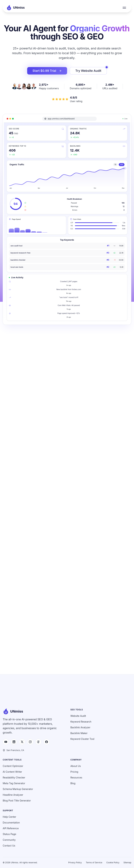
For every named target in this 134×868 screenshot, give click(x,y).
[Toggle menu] (124, 8)
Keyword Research (81, 722)
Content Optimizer (13, 766)
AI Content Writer (12, 772)
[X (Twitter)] (22, 742)
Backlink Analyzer (80, 727)
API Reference (11, 828)
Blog (73, 783)
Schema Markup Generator (18, 789)
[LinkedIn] (14, 742)
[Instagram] (30, 742)
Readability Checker (14, 777)
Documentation (11, 823)
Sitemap (127, 862)
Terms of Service (94, 862)
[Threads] (38, 742)
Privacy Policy (75, 862)
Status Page (9, 834)
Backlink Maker (79, 733)
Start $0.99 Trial (47, 71)
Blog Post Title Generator (17, 801)
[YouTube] (6, 742)
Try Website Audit (91, 70)
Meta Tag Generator (14, 783)
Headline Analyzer (13, 795)
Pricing (74, 772)
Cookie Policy (113, 862)
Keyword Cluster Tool (82, 739)
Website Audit (78, 716)
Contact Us (9, 846)
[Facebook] (47, 742)
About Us (76, 766)
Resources (76, 777)
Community (9, 840)
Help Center (9, 817)
